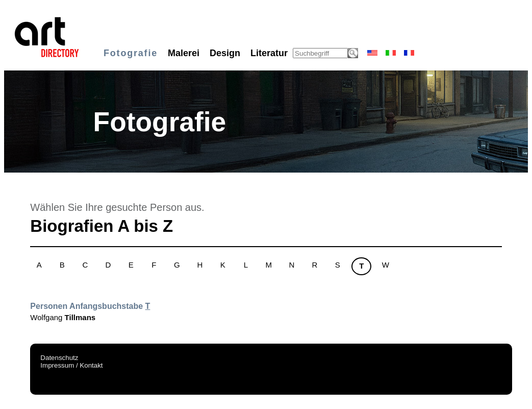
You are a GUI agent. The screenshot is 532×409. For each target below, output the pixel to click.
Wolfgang (63, 317)
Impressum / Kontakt (71, 365)
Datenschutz (59, 358)
